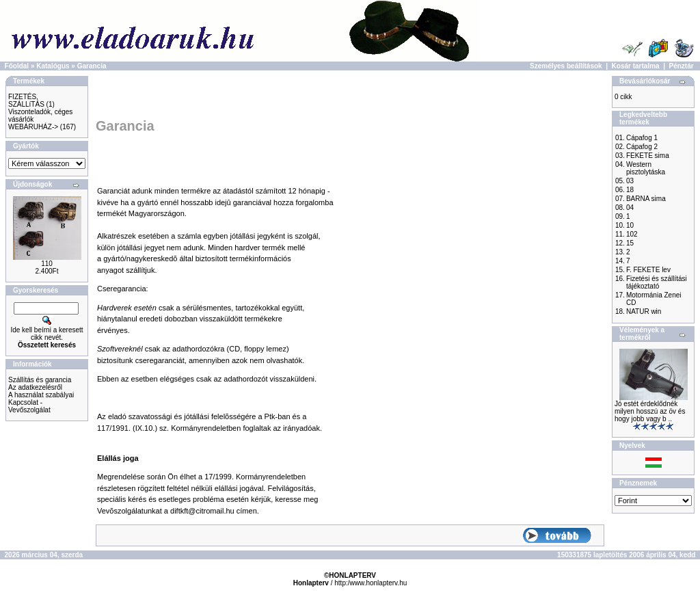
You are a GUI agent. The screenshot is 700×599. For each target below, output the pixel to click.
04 (630, 208)
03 (630, 181)
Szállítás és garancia (40, 380)
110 (47, 264)
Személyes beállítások (566, 66)
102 (632, 234)
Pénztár (682, 66)
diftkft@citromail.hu (202, 511)
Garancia (92, 66)
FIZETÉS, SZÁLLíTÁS (26, 101)
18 (630, 190)
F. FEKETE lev (648, 270)
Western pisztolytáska (646, 168)
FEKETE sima (648, 156)
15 (630, 243)
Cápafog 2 (642, 147)
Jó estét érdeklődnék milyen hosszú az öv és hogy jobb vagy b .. (650, 411)
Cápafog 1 (642, 138)
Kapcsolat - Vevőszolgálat (29, 406)
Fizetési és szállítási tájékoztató (657, 282)
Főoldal (17, 66)
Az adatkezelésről (35, 387)
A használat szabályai (41, 395)
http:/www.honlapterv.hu (371, 583)
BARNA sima (646, 199)
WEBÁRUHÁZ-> (33, 127)
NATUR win (644, 311)
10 (630, 225)
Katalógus (53, 66)
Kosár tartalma (636, 66)
